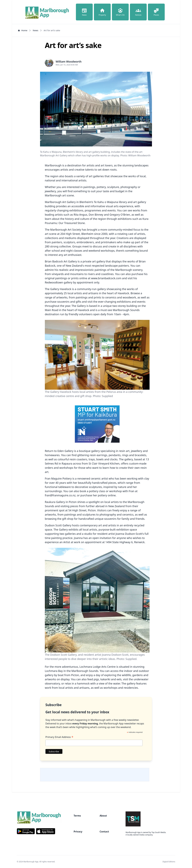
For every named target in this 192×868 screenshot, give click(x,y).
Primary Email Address (59, 737)
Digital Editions (169, 862)
